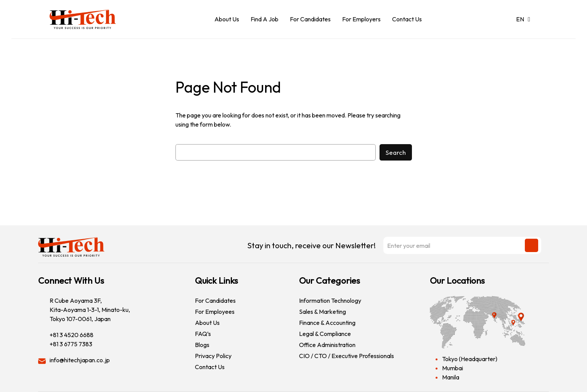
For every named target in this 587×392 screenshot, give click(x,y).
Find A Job (265, 19)
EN (523, 19)
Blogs (202, 345)
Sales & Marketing (322, 312)
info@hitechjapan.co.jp (80, 360)
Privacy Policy (213, 356)
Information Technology (330, 300)
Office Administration (327, 345)
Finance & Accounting (327, 323)
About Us (227, 19)
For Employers (361, 19)
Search (396, 152)
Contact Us (407, 19)
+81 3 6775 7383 (71, 344)
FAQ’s (203, 334)
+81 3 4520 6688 (72, 335)
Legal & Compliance (325, 334)
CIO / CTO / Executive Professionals (347, 356)
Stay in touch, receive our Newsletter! (394, 245)
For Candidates (310, 19)
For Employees (215, 312)
